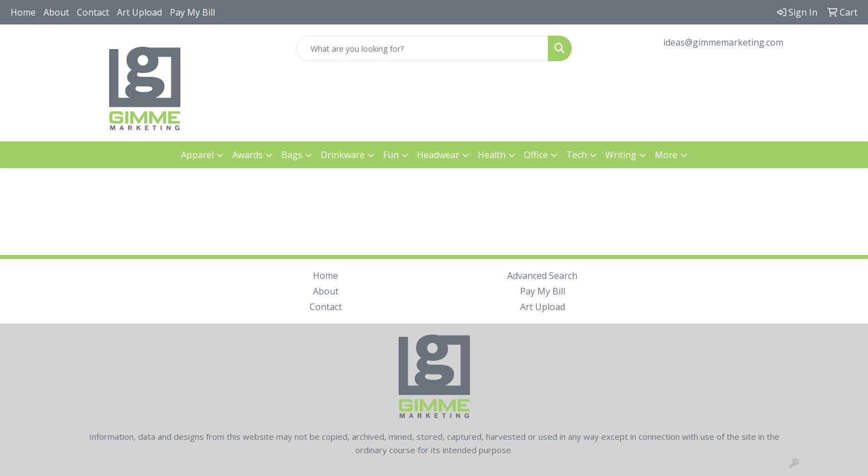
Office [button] (536, 155)
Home (23, 12)
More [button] (666, 155)
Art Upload (139, 12)
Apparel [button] (197, 155)
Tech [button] (577, 155)
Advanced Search (542, 276)
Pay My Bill (192, 12)
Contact (93, 12)
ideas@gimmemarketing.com (723, 42)
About (56, 12)
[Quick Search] (423, 48)
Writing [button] (621, 155)
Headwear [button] (438, 155)
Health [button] (492, 155)
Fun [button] (391, 155)
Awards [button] (247, 155)
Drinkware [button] (343, 155)
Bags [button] (292, 155)
